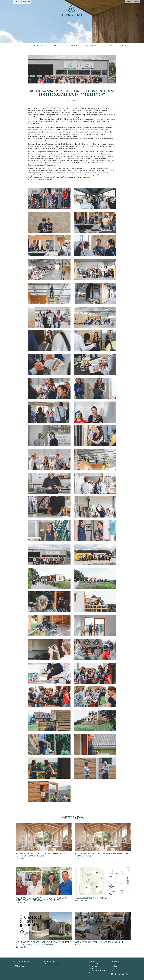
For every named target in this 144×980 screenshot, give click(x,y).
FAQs (113, 971)
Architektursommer (38, 168)
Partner (114, 968)
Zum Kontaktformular (22, 2)
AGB (90, 973)
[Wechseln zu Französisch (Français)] (136, 2)
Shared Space (92, 46)
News (54, 46)
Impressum (115, 964)
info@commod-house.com (51, 964)
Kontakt (124, 46)
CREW (110, 46)
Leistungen (37, 46)
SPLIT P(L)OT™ (71, 46)
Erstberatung (72, 41)
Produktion (93, 966)
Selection (102, 41)
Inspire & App (42, 41)
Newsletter (116, 962)
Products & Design (95, 964)
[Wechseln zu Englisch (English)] (128, 2)
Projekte (19, 46)
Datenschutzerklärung (97, 971)
